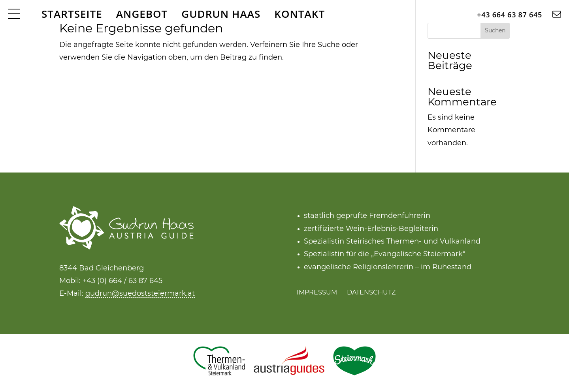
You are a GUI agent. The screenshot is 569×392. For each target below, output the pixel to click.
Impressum (317, 293)
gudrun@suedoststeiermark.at (140, 294)
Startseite (72, 14)
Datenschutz (371, 293)
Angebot (142, 14)
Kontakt (300, 14)
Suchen (495, 31)
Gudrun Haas (221, 14)
